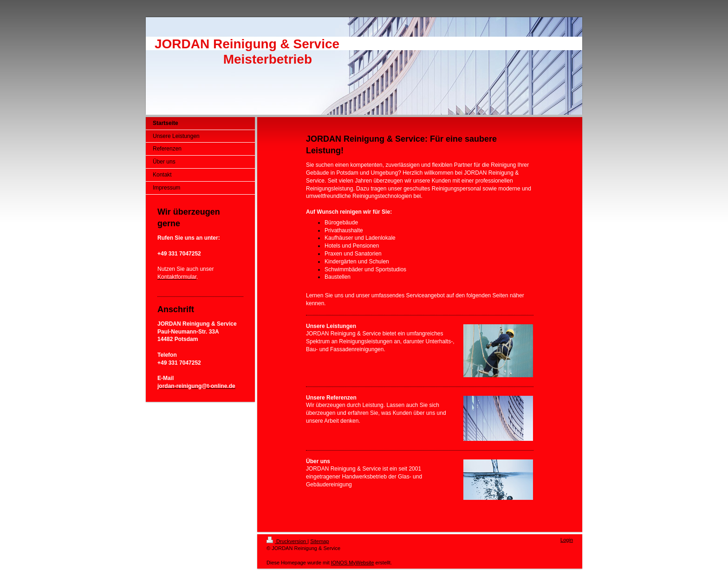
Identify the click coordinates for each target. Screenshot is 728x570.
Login (567, 540)
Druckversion (287, 541)
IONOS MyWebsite (353, 563)
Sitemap (319, 541)
